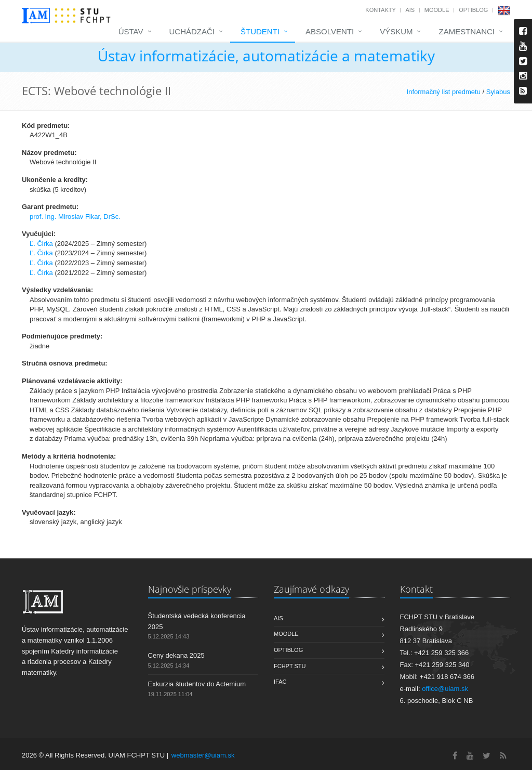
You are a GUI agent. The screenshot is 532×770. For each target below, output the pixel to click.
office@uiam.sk (445, 689)
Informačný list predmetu (444, 92)
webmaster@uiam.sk (203, 755)
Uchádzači (192, 31)
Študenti (260, 31)
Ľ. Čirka (41, 244)
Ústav (131, 31)
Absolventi (330, 31)
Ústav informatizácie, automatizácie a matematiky (266, 56)
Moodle (437, 10)
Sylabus (498, 92)
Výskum (396, 31)
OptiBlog (473, 10)
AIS (410, 10)
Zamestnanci (467, 31)
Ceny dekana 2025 (176, 655)
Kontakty (380, 10)
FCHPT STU (290, 666)
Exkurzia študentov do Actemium (197, 684)
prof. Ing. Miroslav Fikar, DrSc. (75, 217)
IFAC (280, 682)
